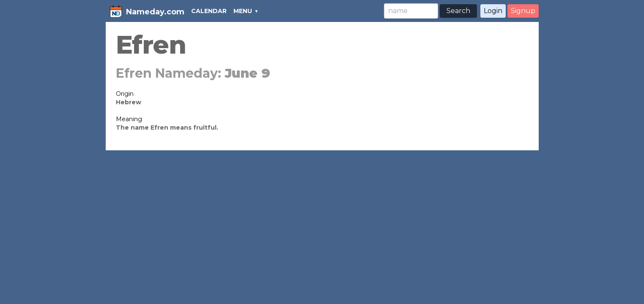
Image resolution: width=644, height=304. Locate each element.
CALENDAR (209, 11)
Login (493, 11)
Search (458, 11)
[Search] (411, 11)
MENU (243, 11)
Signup (523, 11)
